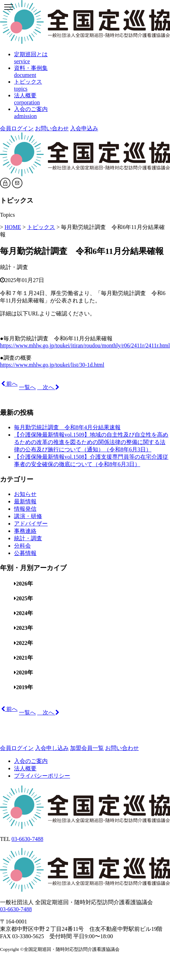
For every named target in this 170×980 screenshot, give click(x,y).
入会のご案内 (31, 761)
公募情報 (25, 553)
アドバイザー (31, 524)
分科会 (22, 546)
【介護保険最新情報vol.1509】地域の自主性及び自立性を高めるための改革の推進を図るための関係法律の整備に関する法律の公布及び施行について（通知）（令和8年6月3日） (91, 442)
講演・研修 (28, 516)
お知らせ (25, 494)
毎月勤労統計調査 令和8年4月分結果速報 (67, 427)
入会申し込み (52, 748)
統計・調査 (14, 267)
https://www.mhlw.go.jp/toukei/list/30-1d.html (52, 365)
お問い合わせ (52, 128)
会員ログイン (17, 128)
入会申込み (84, 128)
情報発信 (25, 509)
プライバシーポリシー (42, 776)
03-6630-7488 (28, 839)
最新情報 (25, 501)
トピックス (41, 227)
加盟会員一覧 (87, 748)
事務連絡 (25, 531)
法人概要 (25, 768)
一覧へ (27, 387)
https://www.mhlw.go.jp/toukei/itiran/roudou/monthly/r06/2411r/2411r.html (85, 345)
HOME (13, 227)
